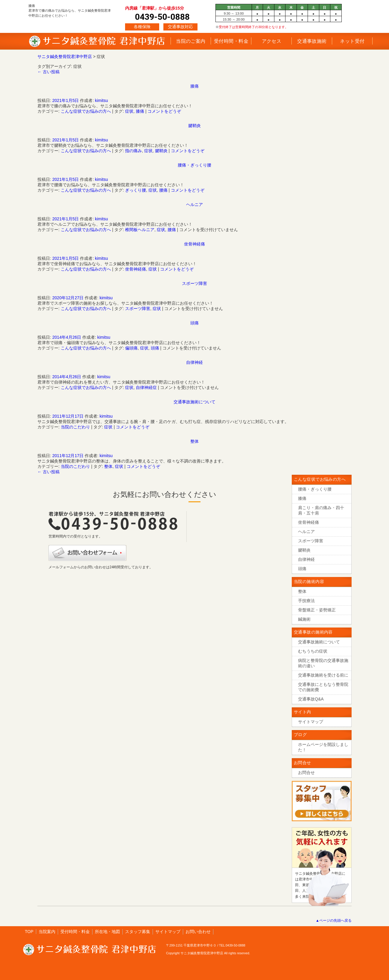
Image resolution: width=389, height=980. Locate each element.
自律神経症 (146, 387)
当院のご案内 (191, 41)
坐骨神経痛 (194, 244)
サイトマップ (168, 932)
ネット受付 (352, 41)
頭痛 (194, 323)
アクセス (272, 41)
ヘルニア (194, 204)
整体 (194, 441)
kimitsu (101, 100)
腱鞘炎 (194, 126)
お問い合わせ (198, 932)
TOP (29, 932)
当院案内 (47, 932)
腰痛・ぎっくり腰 (194, 165)
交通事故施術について (194, 402)
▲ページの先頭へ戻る (334, 921)
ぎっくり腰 (136, 190)
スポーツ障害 (194, 283)
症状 (129, 111)
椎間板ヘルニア (140, 230)
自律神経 (194, 362)
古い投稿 (48, 72)
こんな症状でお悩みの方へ (86, 111)
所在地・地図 (107, 932)
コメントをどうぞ (164, 111)
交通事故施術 (312, 41)
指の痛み (133, 151)
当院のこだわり (75, 427)
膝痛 (194, 86)
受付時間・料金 (231, 41)
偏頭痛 (131, 348)
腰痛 (163, 190)
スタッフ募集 (138, 932)
